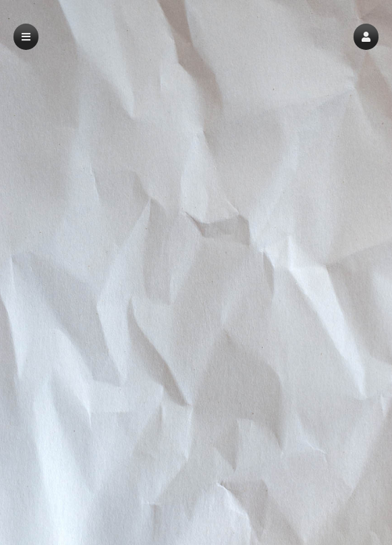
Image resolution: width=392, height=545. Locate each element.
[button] (366, 37)
